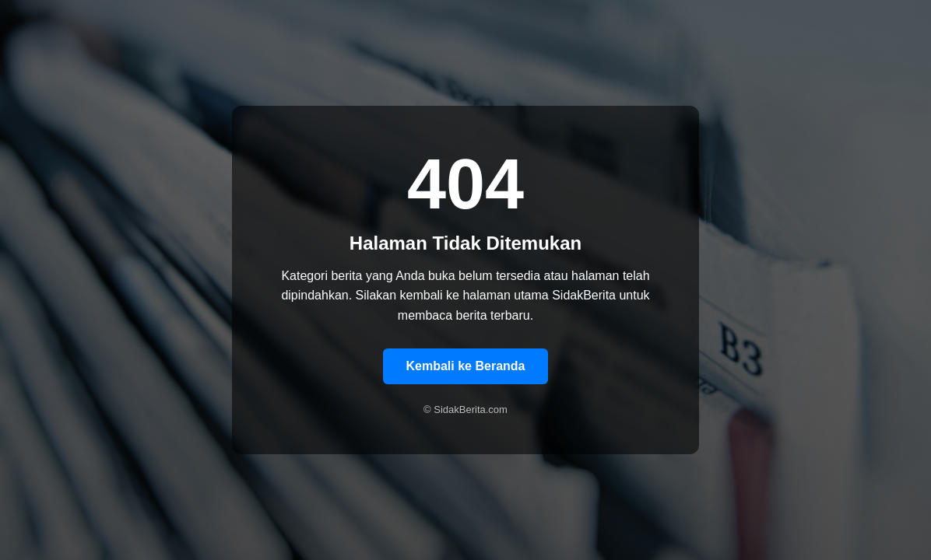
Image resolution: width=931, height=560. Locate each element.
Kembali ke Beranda (466, 366)
